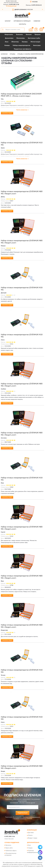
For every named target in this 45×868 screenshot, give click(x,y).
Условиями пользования (20, 819)
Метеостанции (35, 42)
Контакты (23, 24)
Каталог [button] (8, 21)
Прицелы (38, 35)
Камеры (7, 45)
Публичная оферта (11, 851)
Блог (30, 845)
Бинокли (29, 35)
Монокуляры (21, 38)
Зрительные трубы (34, 38)
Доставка (31, 833)
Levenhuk (16, 3)
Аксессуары (37, 45)
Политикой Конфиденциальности (31, 817)
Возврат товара (33, 838)
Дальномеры (9, 38)
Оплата (30, 835)
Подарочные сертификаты (23, 49)
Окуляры (25, 42)
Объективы (15, 42)
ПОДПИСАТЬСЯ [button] (22, 813)
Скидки (30, 848)
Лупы (7, 42)
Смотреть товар (7, 113)
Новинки (37, 21)
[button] (11, 6)
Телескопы (19, 35)
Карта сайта (9, 848)
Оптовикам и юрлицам (22, 21)
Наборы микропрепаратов (21, 45)
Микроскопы (9, 35)
